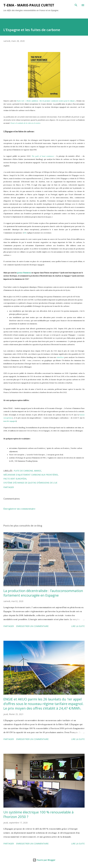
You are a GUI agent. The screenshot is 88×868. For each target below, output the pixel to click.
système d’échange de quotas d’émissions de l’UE (30, 483)
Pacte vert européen (15, 479)
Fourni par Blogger (44, 860)
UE (25, 233)
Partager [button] (9, 487)
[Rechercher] (76, 5)
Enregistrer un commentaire (19, 509)
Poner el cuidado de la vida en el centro (25, 123)
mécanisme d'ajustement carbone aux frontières (31, 475)
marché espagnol (10, 421)
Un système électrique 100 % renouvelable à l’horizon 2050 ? (38, 814)
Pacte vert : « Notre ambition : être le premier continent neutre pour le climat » (46, 101)
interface (60, 357)
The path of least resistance (43, 156)
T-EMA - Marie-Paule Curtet (29, 5)
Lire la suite (78, 626)
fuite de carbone (23, 471)
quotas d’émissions (24, 273)
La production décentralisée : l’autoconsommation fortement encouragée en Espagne (43, 593)
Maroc (38, 471)
